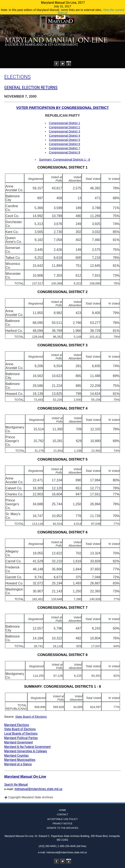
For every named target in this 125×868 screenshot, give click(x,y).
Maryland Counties (16, 756)
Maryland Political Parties (21, 738)
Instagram (69, 64)
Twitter (63, 64)
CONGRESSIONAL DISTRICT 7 (63, 607)
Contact (63, 814)
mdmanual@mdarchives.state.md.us (39, 789)
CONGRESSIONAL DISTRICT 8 (63, 655)
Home (63, 810)
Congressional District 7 (65, 148)
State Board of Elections (31, 717)
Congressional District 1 (65, 123)
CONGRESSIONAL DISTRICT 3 (63, 345)
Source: (10, 717)
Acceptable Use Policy (63, 819)
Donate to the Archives (63, 828)
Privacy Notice (63, 823)
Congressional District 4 (65, 136)
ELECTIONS (17, 77)
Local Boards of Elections (21, 734)
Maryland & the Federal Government (27, 747)
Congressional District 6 (65, 144)
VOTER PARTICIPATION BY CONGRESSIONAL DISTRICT (63, 108)
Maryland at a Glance (18, 764)
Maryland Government (19, 742)
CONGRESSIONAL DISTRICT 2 (63, 292)
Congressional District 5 (65, 140)
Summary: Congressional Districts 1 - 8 (64, 160)
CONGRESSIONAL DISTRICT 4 (63, 408)
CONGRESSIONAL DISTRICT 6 (63, 532)
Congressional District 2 (65, 127)
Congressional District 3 (65, 131)
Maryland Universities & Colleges (26, 751)
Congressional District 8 (65, 152)
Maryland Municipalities (20, 760)
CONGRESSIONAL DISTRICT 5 (63, 459)
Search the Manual (16, 785)
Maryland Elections (17, 725)
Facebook (56, 64)
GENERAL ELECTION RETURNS (31, 88)
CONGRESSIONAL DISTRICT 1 (63, 167)
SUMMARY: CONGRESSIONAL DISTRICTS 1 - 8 (62, 686)
